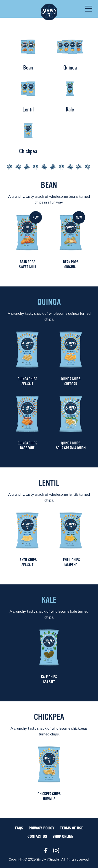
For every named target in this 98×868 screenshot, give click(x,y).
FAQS (19, 828)
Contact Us (37, 837)
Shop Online (63, 837)
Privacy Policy (42, 828)
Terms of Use (72, 828)
